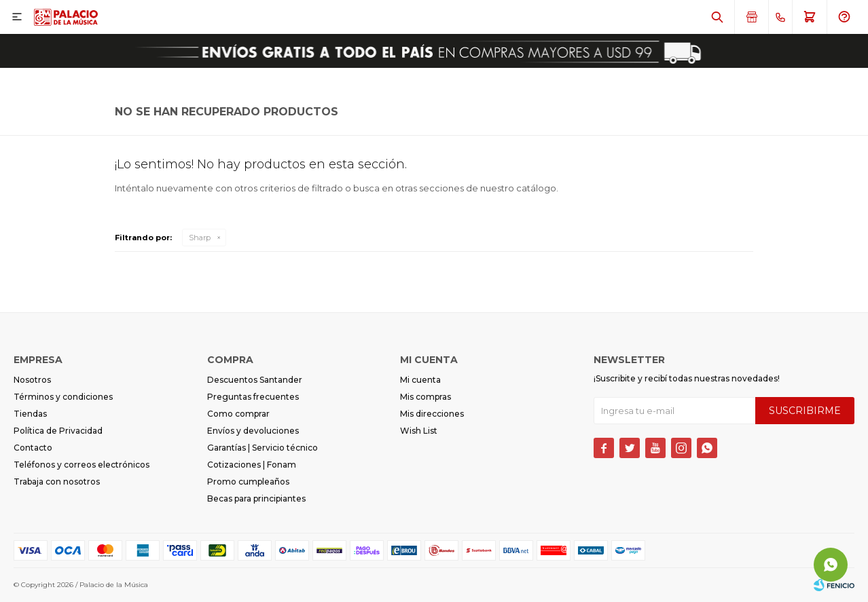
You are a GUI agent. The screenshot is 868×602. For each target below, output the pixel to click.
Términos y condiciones (63, 397)
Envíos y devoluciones (253, 431)
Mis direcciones (432, 414)
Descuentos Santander (255, 380)
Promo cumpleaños (248, 482)
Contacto (33, 448)
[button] (717, 17)
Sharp (200, 238)
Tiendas (30, 414)
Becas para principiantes (256, 498)
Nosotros (32, 380)
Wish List (419, 431)
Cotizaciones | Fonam (252, 465)
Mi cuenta (420, 380)
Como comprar (238, 414)
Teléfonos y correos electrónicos (82, 465)
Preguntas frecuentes (253, 397)
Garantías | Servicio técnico (263, 448)
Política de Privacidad (58, 431)
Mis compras (426, 397)
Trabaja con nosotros (57, 482)
